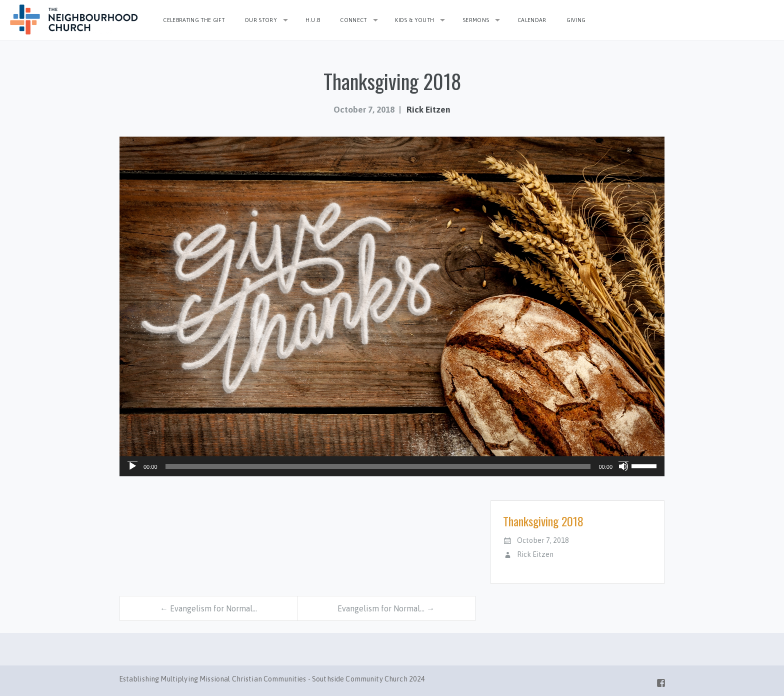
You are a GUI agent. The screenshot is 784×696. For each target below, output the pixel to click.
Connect (353, 20)
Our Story (261, 20)
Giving (576, 20)
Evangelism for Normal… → (386, 608)
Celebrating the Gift (194, 20)
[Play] (132, 466)
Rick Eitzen (428, 110)
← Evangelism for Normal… (208, 608)
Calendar (532, 20)
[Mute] (623, 466)
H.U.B (313, 20)
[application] (392, 466)
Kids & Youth (414, 20)
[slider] (378, 466)
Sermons (476, 20)
